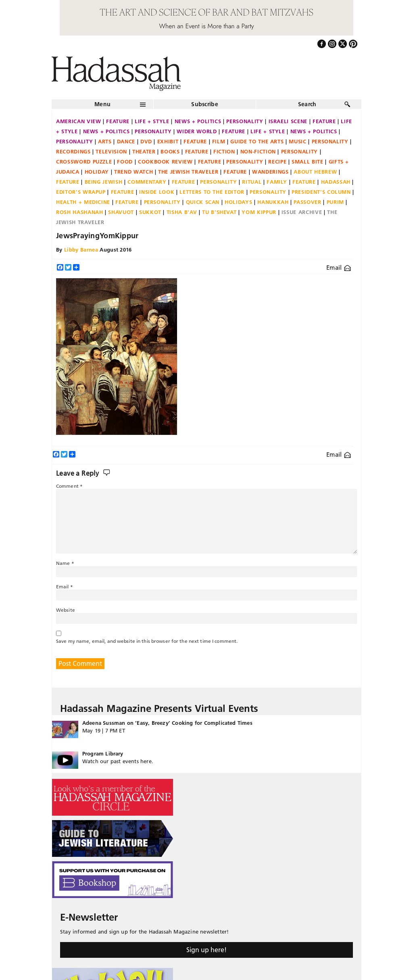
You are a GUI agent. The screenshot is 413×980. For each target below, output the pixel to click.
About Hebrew (315, 172)
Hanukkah (273, 202)
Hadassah (336, 182)
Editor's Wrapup (81, 192)
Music (297, 141)
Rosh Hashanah (79, 212)
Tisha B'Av (182, 212)
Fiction (224, 151)
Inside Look (157, 192)
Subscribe (205, 104)
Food (125, 162)
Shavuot (121, 212)
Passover (307, 202)
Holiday (97, 172)
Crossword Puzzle (84, 162)
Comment (69, 486)
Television (111, 151)
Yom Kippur (259, 212)
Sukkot (150, 212)
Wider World (197, 131)
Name (65, 563)
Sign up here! (206, 950)
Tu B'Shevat (219, 212)
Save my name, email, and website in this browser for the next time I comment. (147, 641)
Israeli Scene (288, 121)
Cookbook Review (165, 162)
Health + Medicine (83, 202)
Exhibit (168, 141)
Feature (118, 121)
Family (277, 182)
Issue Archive (302, 212)
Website (66, 610)
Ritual (252, 182)
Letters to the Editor (212, 192)
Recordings (73, 151)
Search (307, 104)
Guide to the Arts (257, 141)
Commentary (147, 182)
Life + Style (152, 121)
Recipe (277, 162)
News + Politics (198, 121)
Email (339, 268)
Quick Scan (203, 202)
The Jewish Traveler (188, 172)
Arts (105, 141)
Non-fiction (258, 151)
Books (170, 151)
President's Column (321, 192)
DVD (146, 141)
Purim (335, 202)
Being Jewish (104, 182)
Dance (126, 141)
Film (219, 141)
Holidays (238, 202)
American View (78, 121)
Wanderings (270, 172)
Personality (245, 121)
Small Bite (308, 162)
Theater (144, 151)
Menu (102, 104)
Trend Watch (133, 172)
